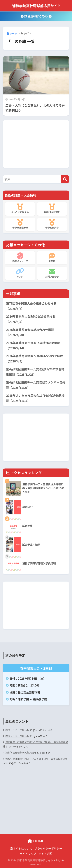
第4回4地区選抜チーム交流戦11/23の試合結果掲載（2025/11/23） (35, 372)
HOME (36, 841)
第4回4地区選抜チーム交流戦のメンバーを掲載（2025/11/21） (36, 385)
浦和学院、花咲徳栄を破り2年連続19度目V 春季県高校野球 (35, 744)
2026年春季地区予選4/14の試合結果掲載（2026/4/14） (33, 345)
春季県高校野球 (20, 224)
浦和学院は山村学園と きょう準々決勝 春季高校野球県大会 (35, 761)
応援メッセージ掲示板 (17, 730)
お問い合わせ (52, 273)
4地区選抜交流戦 (52, 209)
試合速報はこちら (36, 16)
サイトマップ (28, 854)
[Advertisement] (36, 143)
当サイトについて (21, 848)
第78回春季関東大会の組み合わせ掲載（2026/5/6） (31, 306)
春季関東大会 (52, 224)
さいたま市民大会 (20, 209)
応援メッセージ (20, 257)
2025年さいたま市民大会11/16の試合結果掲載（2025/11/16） (35, 398)
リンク (20, 273)
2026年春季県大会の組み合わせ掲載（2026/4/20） (30, 332)
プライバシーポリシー (48, 848)
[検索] (65, 179)
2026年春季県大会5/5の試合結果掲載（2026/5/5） (31, 319)
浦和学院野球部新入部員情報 (21, 752)
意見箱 (52, 257)
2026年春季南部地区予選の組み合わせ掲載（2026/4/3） (34, 359)
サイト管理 (45, 854)
